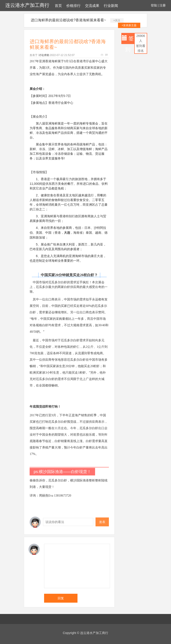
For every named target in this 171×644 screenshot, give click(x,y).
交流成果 (92, 6)
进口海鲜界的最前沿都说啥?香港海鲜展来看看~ (68, 20)
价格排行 (73, 6)
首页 (58, 6)
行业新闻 (111, 6)
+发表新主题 (129, 25)
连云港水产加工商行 (27, 5)
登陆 (154, 5)
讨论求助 (44, 55)
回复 (61, 598)
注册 (163, 5)
